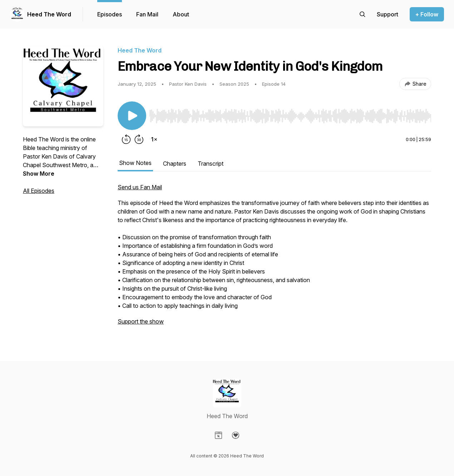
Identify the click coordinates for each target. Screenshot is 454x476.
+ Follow (427, 14)
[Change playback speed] (154, 139)
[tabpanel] (274, 258)
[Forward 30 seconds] (139, 139)
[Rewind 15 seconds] (126, 139)
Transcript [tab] (211, 164)
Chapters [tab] (175, 164)
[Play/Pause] (132, 116)
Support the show (141, 321)
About (181, 14)
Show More (39, 174)
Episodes (110, 14)
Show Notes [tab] (135, 163)
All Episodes (39, 191)
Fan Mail (147, 14)
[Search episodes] (362, 14)
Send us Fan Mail (140, 187)
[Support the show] (388, 14)
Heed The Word (49, 14)
